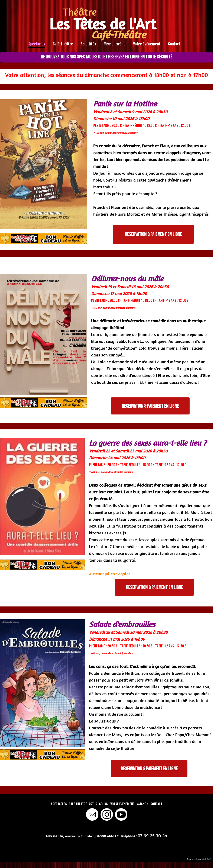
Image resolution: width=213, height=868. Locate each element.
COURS (103, 804)
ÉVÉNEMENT (127, 804)
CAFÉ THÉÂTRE (78, 804)
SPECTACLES (59, 804)
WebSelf (206, 859)
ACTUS (93, 804)
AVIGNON (143, 804)
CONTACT (156, 804)
